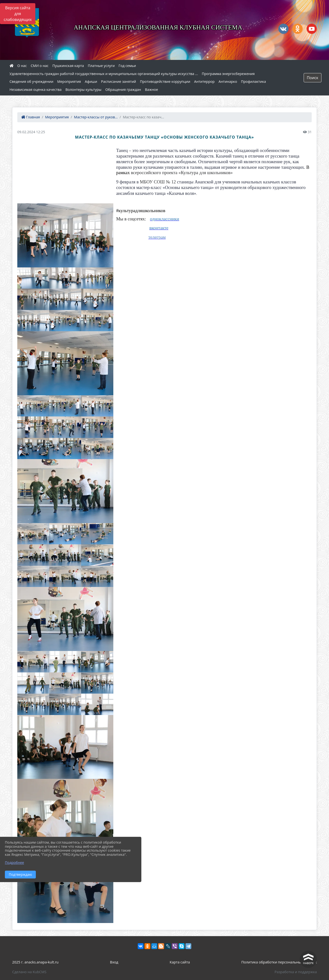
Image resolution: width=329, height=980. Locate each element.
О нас (22, 66)
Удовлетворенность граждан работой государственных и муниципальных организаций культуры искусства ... (104, 74)
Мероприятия (69, 81)
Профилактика (253, 81)
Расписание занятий (119, 81)
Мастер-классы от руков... (96, 117)
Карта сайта (180, 962)
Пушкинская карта (68, 66)
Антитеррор (204, 81)
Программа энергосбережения (228, 74)
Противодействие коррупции (165, 81)
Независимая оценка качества (36, 90)
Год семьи (127, 66)
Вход (114, 962)
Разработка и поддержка (296, 972)
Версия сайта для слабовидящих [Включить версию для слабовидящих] (18, 14)
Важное (152, 90)
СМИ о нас (40, 66)
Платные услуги (101, 66)
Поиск (313, 78)
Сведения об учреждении (31, 81)
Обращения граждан (123, 90)
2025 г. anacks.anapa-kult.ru (35, 962)
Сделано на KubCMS (29, 972)
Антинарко (228, 81)
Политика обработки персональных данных (279, 962)
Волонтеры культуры (84, 90)
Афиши (91, 81)
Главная (31, 117)
